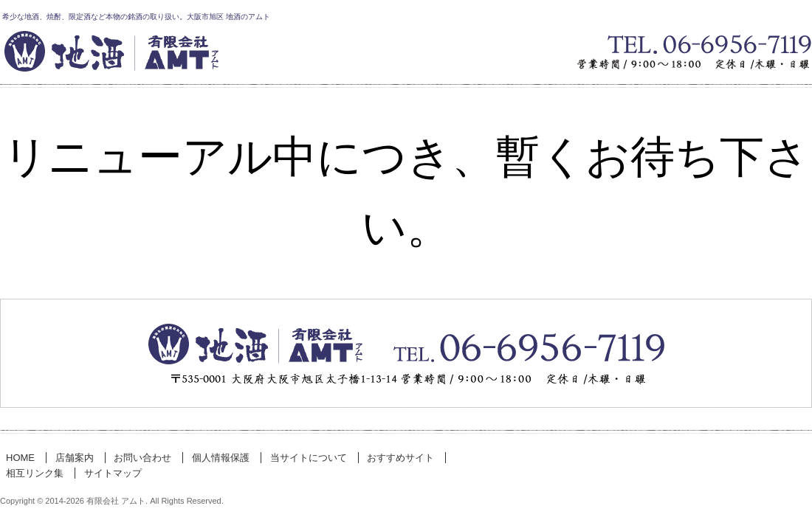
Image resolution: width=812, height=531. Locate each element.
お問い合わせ (406, 353)
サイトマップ (113, 473)
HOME (20, 458)
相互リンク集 (35, 473)
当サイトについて (309, 458)
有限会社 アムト (221, 56)
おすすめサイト (400, 458)
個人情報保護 (221, 458)
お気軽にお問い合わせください (723, 56)
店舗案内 (75, 458)
